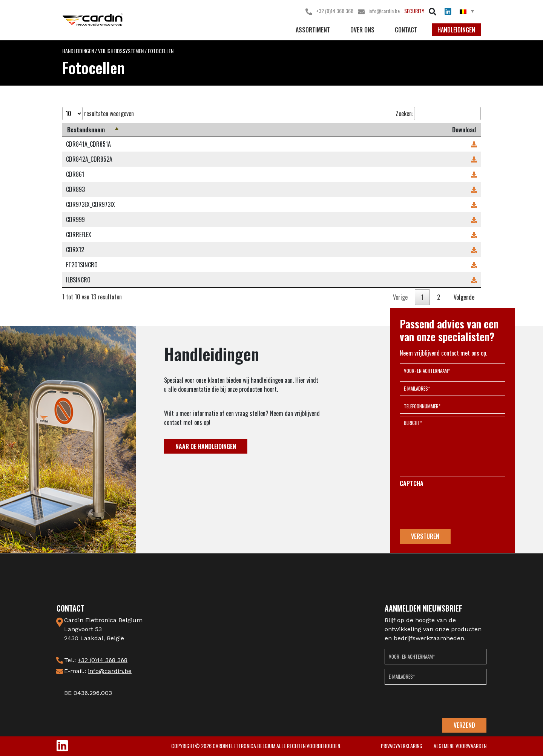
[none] (467, 11)
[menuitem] (467, 11)
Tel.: (96, 660)
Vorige (400, 297)
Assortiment (313, 30)
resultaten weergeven (98, 113)
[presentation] (457, 508)
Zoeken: (438, 113)
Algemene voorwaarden (460, 746)
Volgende (464, 297)
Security (414, 11)
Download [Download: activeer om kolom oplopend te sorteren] (464, 130)
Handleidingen (456, 30)
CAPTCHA (412, 484)
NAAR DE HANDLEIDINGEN (206, 446)
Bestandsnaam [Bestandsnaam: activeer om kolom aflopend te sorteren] (86, 130)
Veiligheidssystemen (121, 51)
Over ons (362, 30)
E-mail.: (98, 671)
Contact (406, 30)
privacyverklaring (402, 746)
